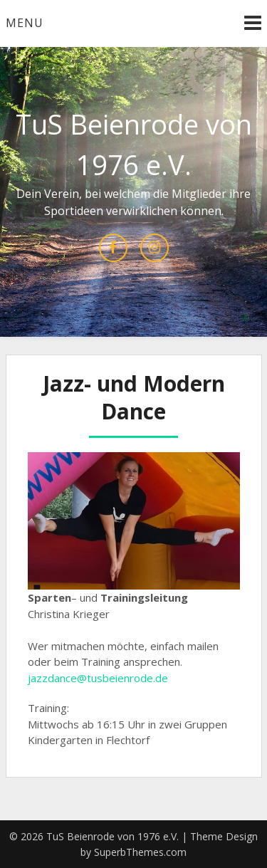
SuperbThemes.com (140, 852)
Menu (25, 23)
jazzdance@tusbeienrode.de (98, 678)
